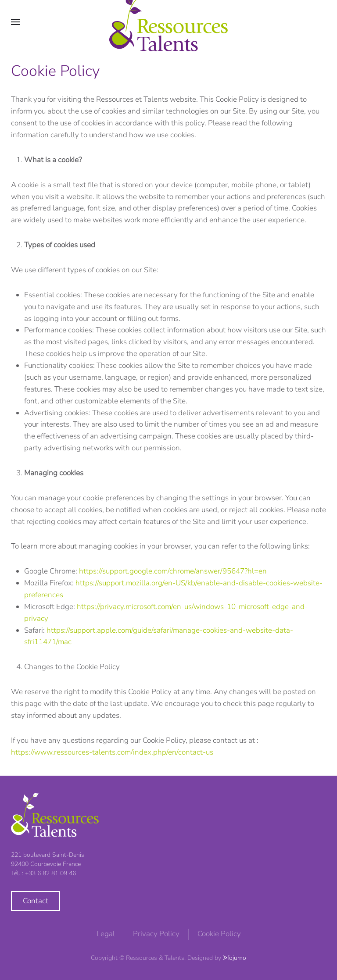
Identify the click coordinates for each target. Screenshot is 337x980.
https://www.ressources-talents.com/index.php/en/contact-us (112, 752)
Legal (106, 934)
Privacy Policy (156, 934)
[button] (15, 22)
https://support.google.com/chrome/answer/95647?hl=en (173, 571)
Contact (36, 901)
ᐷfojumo (235, 958)
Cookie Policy (219, 934)
